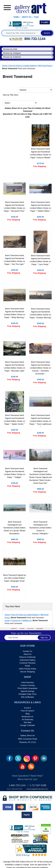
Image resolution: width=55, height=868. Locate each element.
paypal (27, 815)
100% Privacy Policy (28, 669)
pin (35, 758)
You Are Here (13, 606)
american (46, 807)
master (21, 807)
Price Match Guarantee (28, 688)
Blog (27, 714)
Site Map (27, 722)
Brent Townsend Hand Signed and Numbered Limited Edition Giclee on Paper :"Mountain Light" (15, 366)
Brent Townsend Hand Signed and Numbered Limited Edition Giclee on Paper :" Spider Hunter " (15, 420)
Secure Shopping (28, 672)
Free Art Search (27, 711)
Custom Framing (27, 685)
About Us (26, 17)
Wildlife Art (27, 620)
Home (16, 17)
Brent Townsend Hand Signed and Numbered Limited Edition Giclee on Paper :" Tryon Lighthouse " (40, 421)
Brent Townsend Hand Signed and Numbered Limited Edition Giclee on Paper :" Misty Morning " (15, 313)
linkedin (44, 758)
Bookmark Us (27, 717)
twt (18, 758)
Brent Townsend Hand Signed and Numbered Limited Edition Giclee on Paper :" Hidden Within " (40, 207)
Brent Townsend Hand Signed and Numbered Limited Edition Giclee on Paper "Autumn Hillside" (40, 153)
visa (8, 807)
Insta (27, 758)
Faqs (36, 17)
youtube (23, 766)
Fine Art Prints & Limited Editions (23, 66)
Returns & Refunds (28, 657)
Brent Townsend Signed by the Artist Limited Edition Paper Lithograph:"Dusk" (15, 578)
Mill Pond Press (45, 66)
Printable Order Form (27, 694)
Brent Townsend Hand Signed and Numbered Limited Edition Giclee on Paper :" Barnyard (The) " (15, 207)
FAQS (27, 666)
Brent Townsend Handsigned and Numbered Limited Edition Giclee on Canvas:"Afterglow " (40, 528)
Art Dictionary (27, 719)
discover (33, 807)
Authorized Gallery (27, 660)
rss (31, 766)
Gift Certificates (27, 697)
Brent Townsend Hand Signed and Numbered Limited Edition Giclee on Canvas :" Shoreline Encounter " (40, 368)
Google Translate (27, 725)
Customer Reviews (27, 663)
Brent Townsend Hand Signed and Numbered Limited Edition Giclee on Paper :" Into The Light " (15, 260)
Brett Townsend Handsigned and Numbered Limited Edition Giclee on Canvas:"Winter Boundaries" (15, 528)
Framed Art (16, 620)
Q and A (27, 708)
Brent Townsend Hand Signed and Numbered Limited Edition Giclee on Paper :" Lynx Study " (40, 260)
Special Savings (27, 691)
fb (10, 758)
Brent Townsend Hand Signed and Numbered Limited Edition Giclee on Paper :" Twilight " (15, 473)
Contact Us (27, 651)
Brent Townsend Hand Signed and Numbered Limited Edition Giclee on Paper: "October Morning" (40, 313)
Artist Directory (27, 682)
